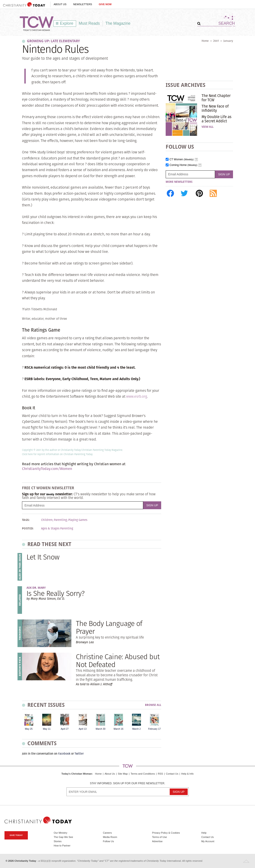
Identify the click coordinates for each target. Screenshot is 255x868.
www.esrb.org (137, 396)
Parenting (60, 520)
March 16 (118, 729)
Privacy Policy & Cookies (166, 833)
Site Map (123, 774)
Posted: (28, 529)
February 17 (154, 729)
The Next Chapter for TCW (216, 98)
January (228, 41)
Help (204, 833)
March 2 (136, 729)
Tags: (26, 520)
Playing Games (78, 520)
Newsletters (83, 4)
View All (208, 127)
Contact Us (172, 774)
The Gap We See (63, 837)
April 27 (65, 729)
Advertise (157, 841)
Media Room (110, 837)
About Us (60, 4)
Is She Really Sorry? (55, 593)
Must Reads (89, 23)
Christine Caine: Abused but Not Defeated (118, 661)
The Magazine (118, 23)
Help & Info (187, 774)
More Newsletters (179, 182)
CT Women (182, 160)
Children (47, 520)
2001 (216, 41)
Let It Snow (43, 557)
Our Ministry (60, 833)
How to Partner (62, 846)
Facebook (64, 754)
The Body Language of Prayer (109, 627)
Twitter (79, 754)
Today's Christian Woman (77, 774)
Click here (27, 454)
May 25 (29, 729)
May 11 (47, 729)
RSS (160, 774)
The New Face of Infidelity (215, 108)
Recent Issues (46, 705)
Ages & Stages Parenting (57, 529)
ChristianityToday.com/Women (47, 469)
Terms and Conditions (143, 774)
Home (205, 41)
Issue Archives (186, 85)
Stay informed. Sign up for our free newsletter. (127, 783)
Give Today (16, 835)
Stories (58, 841)
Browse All (153, 705)
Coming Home (183, 165)
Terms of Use (160, 837)
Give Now (105, 4)
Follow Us (108, 841)
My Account (208, 841)
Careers (107, 833)
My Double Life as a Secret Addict (217, 119)
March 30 (100, 729)
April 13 (82, 729)
